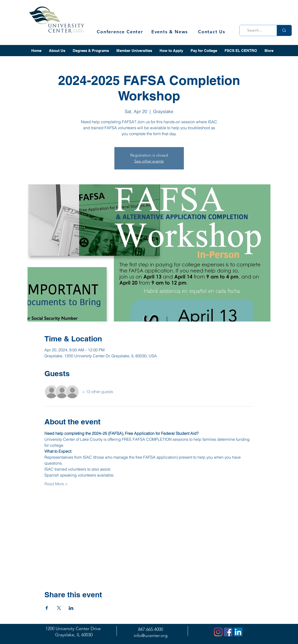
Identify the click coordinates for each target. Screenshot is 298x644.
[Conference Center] (121, 32)
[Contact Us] (212, 32)
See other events (149, 161)
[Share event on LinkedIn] (71, 608)
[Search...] (257, 30)
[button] (57, 51)
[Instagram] (218, 632)
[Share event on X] (59, 608)
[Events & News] (170, 32)
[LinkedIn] (238, 632)
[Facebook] (228, 632)
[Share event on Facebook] (47, 608)
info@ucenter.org (151, 636)
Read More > (56, 484)
